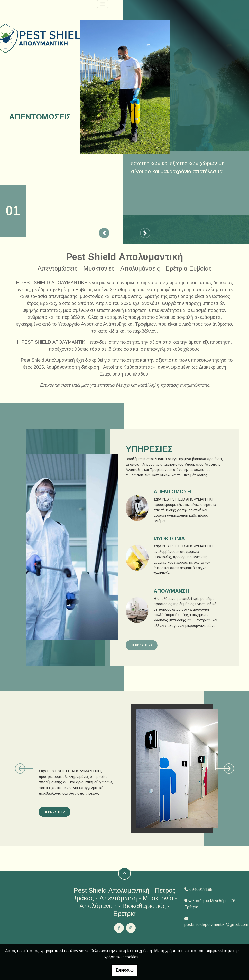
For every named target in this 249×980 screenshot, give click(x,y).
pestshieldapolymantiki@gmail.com (216, 924)
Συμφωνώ (125, 970)
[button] (104, 233)
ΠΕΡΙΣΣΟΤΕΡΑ (142, 645)
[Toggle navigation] (103, 4)
